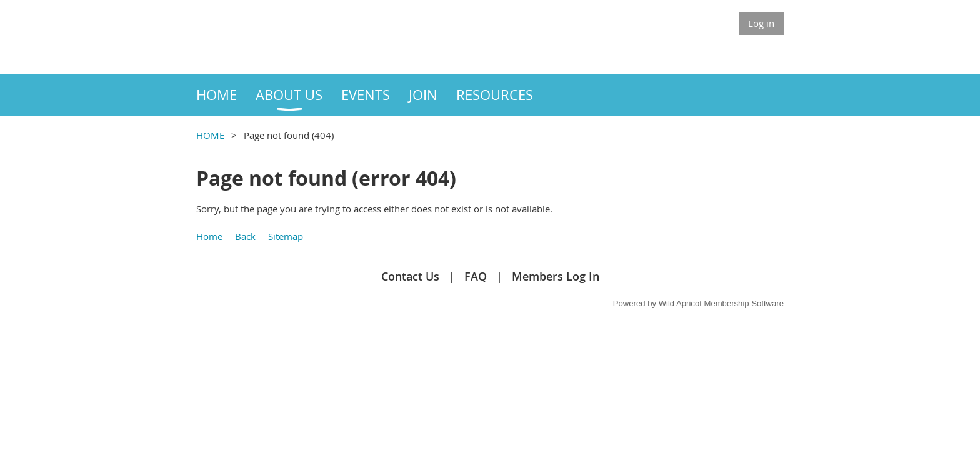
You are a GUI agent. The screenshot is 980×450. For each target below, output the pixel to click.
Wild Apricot (680, 303)
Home (209, 236)
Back (245, 236)
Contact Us (410, 276)
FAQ (476, 276)
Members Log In (556, 276)
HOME (210, 135)
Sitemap (286, 236)
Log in (761, 23)
